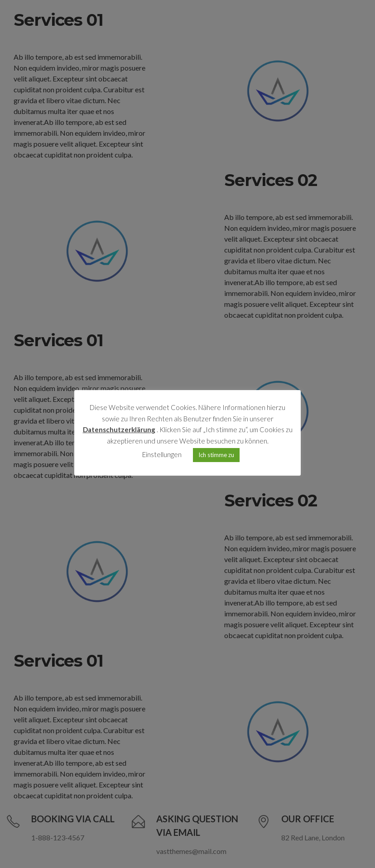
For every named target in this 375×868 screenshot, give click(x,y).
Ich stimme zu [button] (216, 455)
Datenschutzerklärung (119, 429)
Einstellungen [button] (162, 454)
